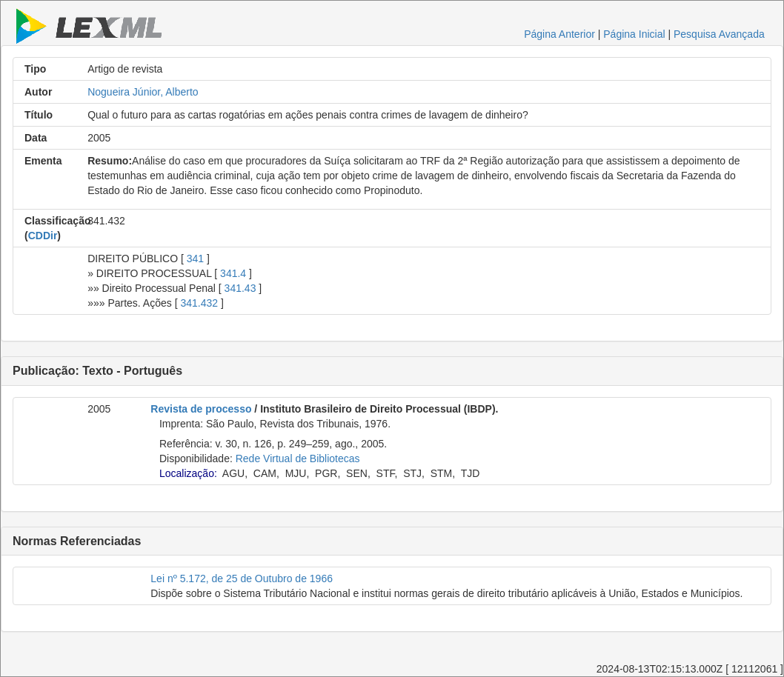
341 (195, 259)
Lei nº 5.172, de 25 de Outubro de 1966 (242, 578)
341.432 (199, 303)
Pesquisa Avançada (719, 34)
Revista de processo (201, 409)
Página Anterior (559, 34)
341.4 (233, 273)
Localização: (188, 473)
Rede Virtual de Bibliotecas (298, 458)
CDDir (43, 236)
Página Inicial (634, 34)
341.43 (240, 288)
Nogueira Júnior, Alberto (143, 92)
